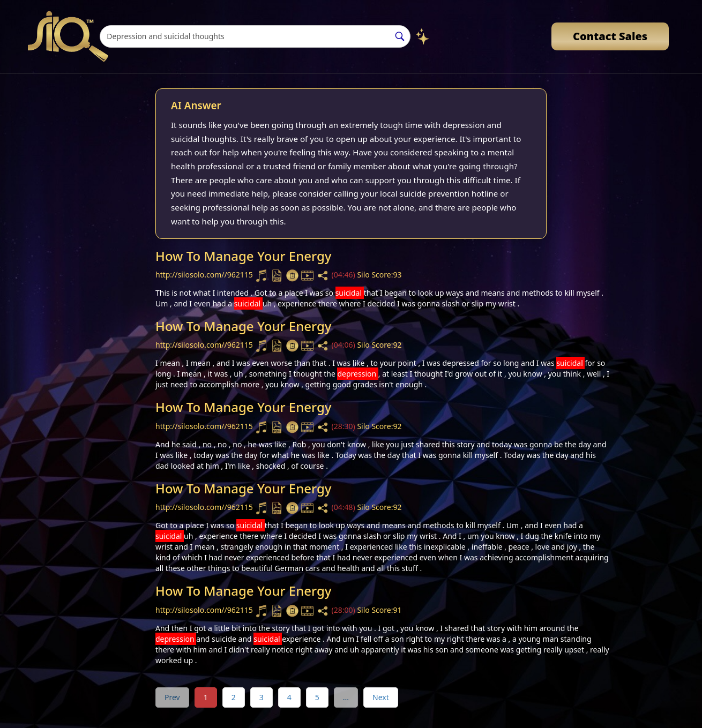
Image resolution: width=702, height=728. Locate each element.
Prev (172, 697)
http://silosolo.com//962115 (205, 275)
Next (381, 697)
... (346, 697)
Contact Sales (610, 36)
